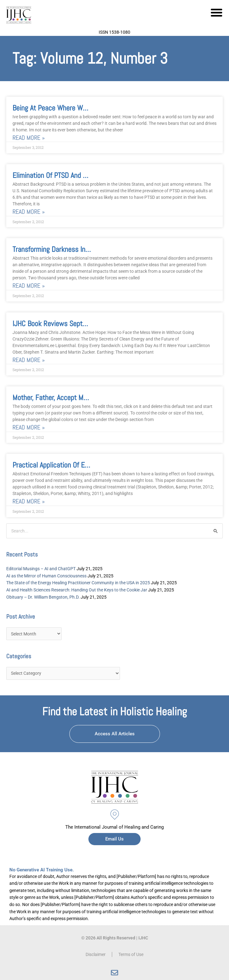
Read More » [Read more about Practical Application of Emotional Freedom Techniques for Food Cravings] (29, 501)
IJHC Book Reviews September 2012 (65, 323)
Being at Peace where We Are (55, 108)
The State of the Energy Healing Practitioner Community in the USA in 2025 (78, 583)
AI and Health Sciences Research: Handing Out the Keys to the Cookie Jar (77, 590)
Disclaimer (96, 954)
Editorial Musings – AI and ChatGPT (41, 569)
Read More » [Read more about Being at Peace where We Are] (29, 138)
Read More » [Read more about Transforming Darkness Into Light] (29, 286)
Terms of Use (131, 954)
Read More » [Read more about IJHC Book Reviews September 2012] (29, 360)
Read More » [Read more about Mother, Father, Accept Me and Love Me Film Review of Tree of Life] (29, 427)
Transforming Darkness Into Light (60, 249)
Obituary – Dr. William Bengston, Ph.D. (43, 597)
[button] (217, 12)
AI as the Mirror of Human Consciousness (46, 576)
